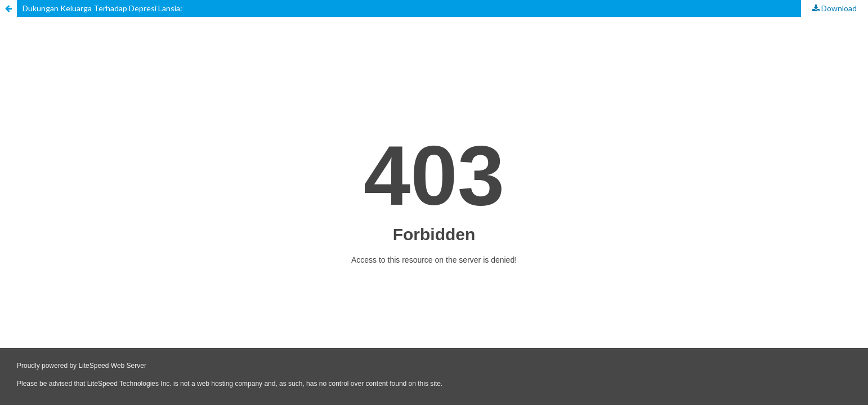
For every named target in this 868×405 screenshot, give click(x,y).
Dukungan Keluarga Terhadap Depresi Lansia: (102, 8)
